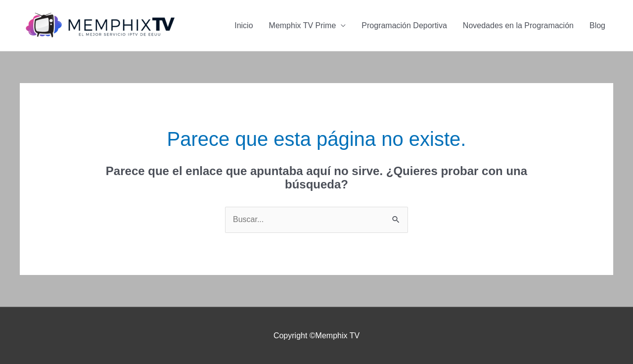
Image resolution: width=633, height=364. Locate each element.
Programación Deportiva (404, 25)
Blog (597, 25)
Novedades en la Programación (518, 25)
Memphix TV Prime (303, 25)
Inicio (244, 25)
